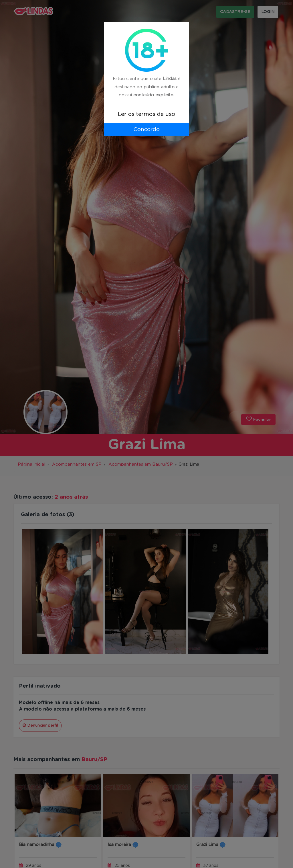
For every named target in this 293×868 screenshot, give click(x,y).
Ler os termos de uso (146, 114)
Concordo (146, 129)
